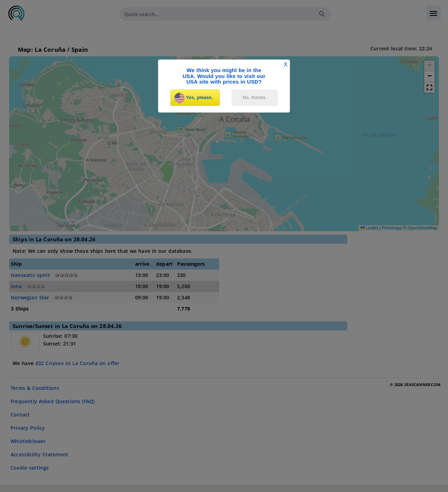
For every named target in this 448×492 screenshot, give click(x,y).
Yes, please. (194, 98)
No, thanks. (255, 97)
